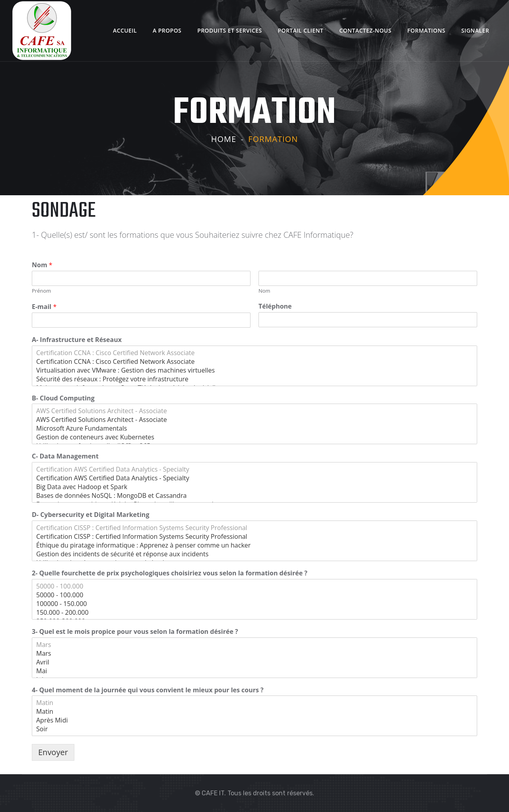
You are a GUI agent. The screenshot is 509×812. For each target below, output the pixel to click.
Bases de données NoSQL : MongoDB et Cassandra (254, 495)
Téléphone (275, 306)
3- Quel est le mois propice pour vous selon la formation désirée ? (135, 632)
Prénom (41, 291)
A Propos (167, 30)
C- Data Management (65, 456)
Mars (254, 645)
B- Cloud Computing (63, 398)
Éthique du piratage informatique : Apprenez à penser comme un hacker (254, 545)
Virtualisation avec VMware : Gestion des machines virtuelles (254, 370)
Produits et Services (229, 30)
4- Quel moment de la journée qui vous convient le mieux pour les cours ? (148, 690)
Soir (254, 729)
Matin (254, 703)
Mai (254, 671)
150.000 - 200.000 (254, 612)
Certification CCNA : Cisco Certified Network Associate (254, 353)
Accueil (125, 30)
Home (224, 139)
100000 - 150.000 (254, 604)
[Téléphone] (368, 320)
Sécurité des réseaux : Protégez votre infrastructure (254, 379)
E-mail (44, 307)
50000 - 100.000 (254, 586)
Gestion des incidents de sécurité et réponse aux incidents (254, 554)
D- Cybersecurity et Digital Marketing (90, 515)
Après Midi (254, 720)
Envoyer (53, 752)
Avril (254, 662)
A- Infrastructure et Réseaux (77, 340)
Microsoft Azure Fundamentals (254, 428)
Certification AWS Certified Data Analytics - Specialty (254, 469)
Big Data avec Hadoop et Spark (254, 487)
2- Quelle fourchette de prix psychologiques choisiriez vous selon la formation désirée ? (170, 573)
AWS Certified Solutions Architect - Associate (254, 411)
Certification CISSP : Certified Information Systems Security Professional (254, 528)
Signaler (475, 30)
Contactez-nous (365, 30)
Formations (426, 30)
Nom (42, 265)
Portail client (301, 30)
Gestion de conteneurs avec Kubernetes (254, 437)
